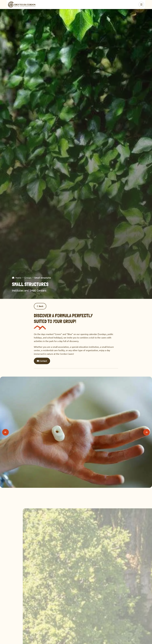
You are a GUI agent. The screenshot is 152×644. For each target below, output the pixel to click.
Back (40, 306)
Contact (42, 361)
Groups (28, 278)
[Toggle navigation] (141, 5)
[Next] (147, 432)
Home (18, 278)
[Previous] (5, 432)
